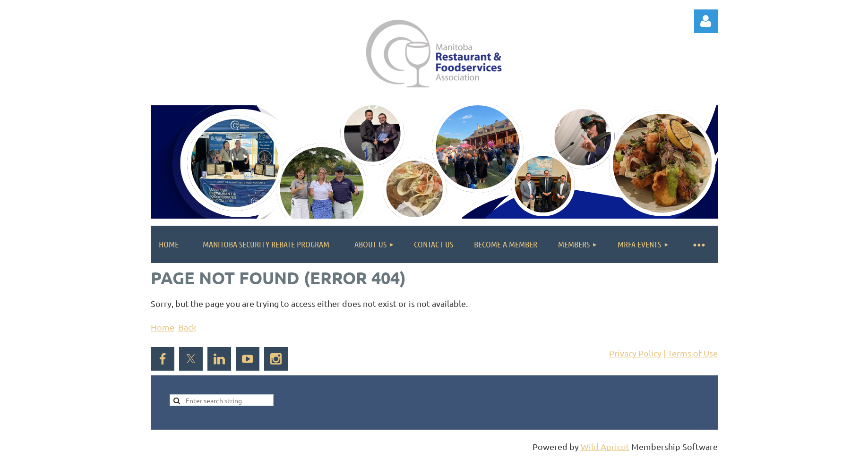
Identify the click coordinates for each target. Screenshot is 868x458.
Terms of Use (693, 353)
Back (187, 327)
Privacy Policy (635, 353)
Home (163, 327)
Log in (706, 21)
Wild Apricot (605, 446)
